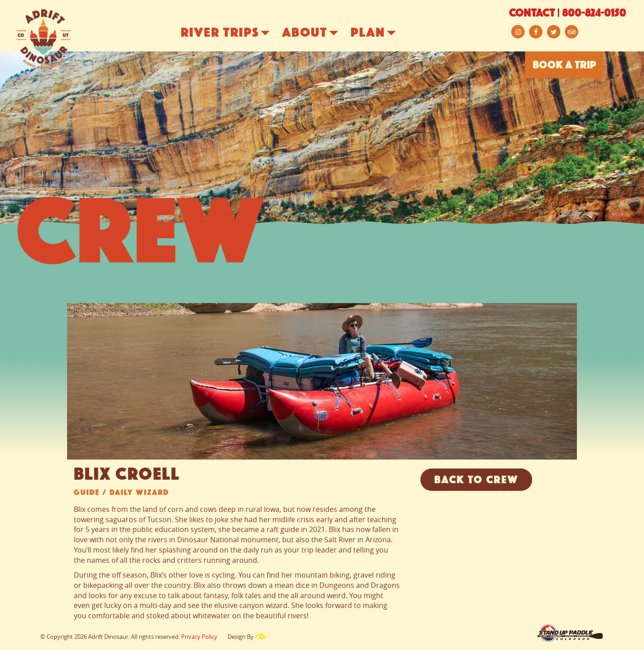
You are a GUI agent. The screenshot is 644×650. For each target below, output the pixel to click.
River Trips (232, 33)
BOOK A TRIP (564, 66)
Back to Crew (476, 481)
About (317, 33)
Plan (380, 33)
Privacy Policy (199, 637)
